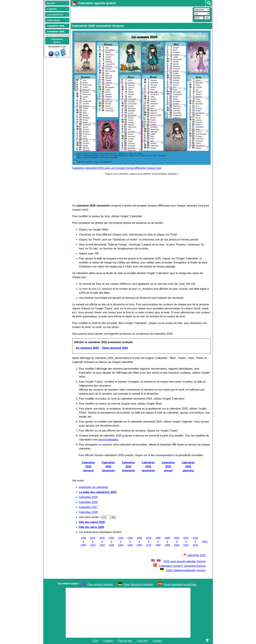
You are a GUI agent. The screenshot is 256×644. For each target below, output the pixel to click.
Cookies (108, 641)
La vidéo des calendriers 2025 (98, 492)
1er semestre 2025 (87, 348)
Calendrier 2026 (88, 502)
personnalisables (108, 440)
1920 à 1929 (102, 541)
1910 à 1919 (93, 541)
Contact (157, 641)
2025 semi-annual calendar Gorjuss (178, 561)
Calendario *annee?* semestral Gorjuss (179, 566)
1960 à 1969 (139, 541)
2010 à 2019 (186, 541)
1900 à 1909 (84, 541)
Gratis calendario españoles (180, 585)
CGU (95, 641)
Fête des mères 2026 (92, 522)
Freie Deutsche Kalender (138, 585)
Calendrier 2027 (88, 507)
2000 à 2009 (177, 541)
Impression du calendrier (93, 487)
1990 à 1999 (167, 541)
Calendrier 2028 (88, 512)
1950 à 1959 (130, 541)
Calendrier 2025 (88, 497)
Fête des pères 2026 (91, 527)
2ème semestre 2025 (115, 348)
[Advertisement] (131, 14)
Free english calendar (100, 585)
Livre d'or (142, 641)
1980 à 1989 (158, 541)
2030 (205, 541)
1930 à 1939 (111, 541)
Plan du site (125, 641)
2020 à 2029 (195, 541)
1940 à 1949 (121, 541)
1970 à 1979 (149, 541)
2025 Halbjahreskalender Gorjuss (183, 570)
